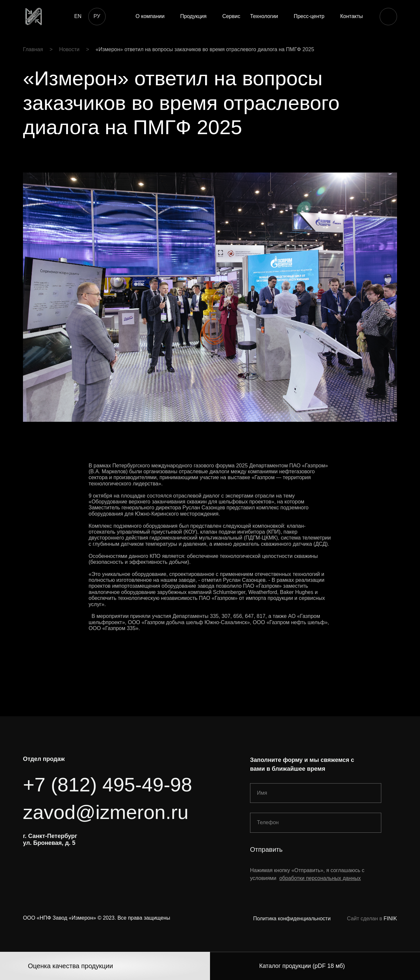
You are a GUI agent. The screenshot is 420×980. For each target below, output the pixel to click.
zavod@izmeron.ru (106, 812)
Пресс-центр (309, 16)
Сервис (231, 16)
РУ (97, 16)
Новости (69, 49)
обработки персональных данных (320, 878)
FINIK (390, 919)
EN (78, 16)
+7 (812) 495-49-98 (107, 785)
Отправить (266, 849)
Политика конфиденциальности (292, 919)
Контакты (352, 16)
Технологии (264, 16)
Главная (33, 49)
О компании (150, 16)
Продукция (193, 16)
